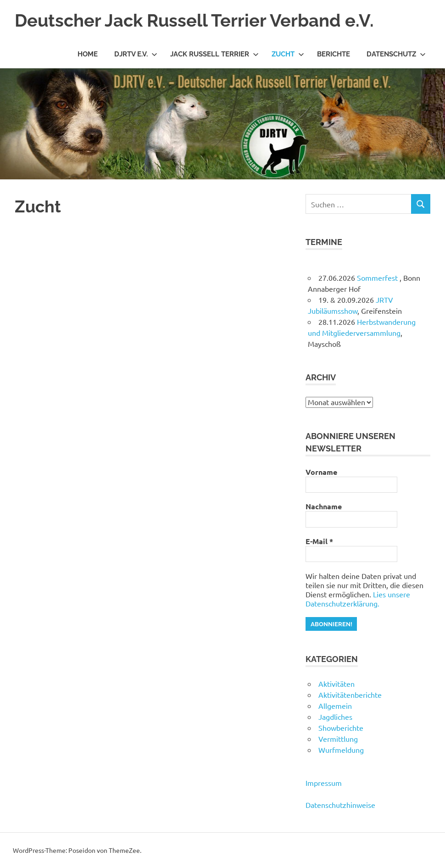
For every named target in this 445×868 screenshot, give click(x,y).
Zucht (288, 54)
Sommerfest (378, 278)
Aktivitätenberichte (350, 695)
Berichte (334, 54)
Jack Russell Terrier (214, 54)
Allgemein (335, 706)
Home (88, 54)
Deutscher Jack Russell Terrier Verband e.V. (194, 20)
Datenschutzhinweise (340, 805)
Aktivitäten (337, 684)
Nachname (324, 506)
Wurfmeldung (341, 750)
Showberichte (341, 728)
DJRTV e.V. (136, 54)
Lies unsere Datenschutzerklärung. (358, 599)
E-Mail (319, 541)
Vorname (321, 472)
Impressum (324, 783)
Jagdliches (335, 717)
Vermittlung (338, 739)
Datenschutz (396, 54)
